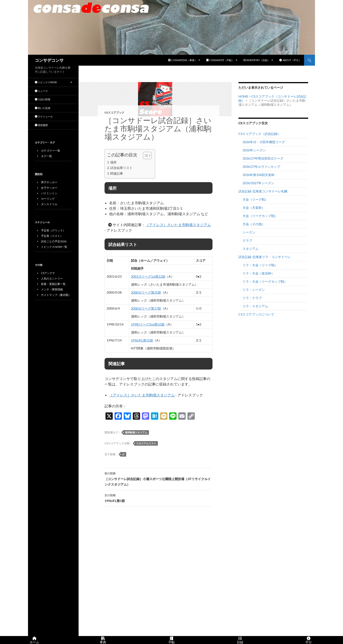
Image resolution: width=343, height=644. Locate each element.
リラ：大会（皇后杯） (259, 273)
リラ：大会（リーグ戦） (260, 265)
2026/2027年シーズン (258, 183)
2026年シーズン (254, 150)
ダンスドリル (49, 204)
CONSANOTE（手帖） (220, 60)
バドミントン (49, 193)
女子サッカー (49, 188)
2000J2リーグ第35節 (146, 292)
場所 (113, 162)
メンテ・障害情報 (52, 289)
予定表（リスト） (52, 236)
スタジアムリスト (146, 443)
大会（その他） (254, 224)
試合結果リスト (121, 168)
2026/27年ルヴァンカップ (261, 167)
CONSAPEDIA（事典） (183, 60)
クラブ (247, 240)
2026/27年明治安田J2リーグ (263, 158)
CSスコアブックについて (256, 314)
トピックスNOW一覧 (54, 247)
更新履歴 (41, 125)
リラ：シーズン (254, 290)
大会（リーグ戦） (255, 199)
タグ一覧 (46, 156)
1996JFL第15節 (142, 340)
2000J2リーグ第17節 (146, 308)
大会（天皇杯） (254, 208)
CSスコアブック (114, 113)
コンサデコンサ (49, 60)
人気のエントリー (52, 278)
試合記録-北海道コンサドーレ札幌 (263, 191)
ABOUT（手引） (290, 60)
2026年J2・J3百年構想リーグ (264, 142)
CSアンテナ (48, 273)
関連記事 (117, 173)
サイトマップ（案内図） (56, 295)
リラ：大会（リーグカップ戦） (265, 281)
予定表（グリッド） (53, 230)
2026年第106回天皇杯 (259, 175)
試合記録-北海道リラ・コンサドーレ (265, 257)
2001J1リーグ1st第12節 (148, 276)
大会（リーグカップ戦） (260, 216)
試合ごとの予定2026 (54, 241)
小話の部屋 (43, 99)
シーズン (249, 232)
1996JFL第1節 (159, 498)
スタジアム (251, 249)
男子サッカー (49, 182)
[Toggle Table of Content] (145, 155)
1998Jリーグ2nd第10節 (148, 324)
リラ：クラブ (252, 298)
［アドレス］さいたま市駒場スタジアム (178, 225)
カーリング (48, 199)
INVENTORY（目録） (257, 60)
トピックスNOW (46, 82)
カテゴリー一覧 (51, 151)
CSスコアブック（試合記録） (260, 134)
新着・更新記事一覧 (53, 284)
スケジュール (44, 116)
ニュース (41, 91)
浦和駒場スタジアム (136, 432)
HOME (243, 96)
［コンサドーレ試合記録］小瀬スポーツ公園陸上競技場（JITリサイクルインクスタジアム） (159, 478)
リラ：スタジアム (255, 306)
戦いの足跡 (43, 108)
